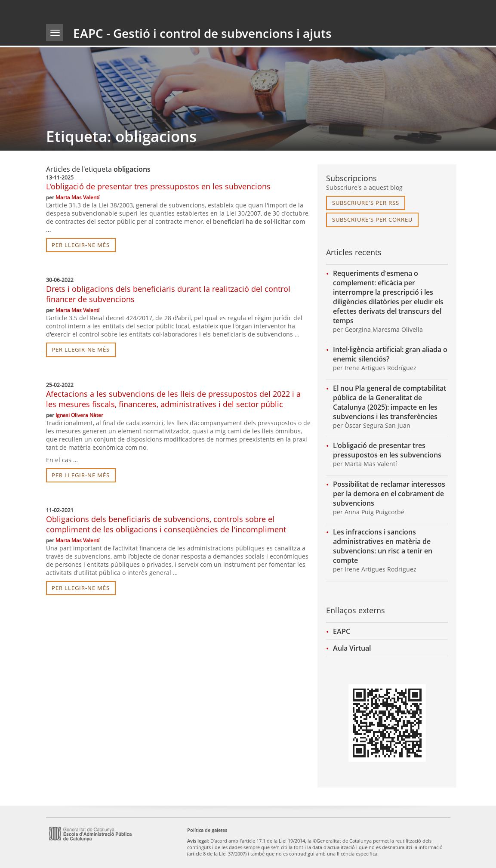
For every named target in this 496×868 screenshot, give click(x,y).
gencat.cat (146, 10)
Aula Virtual (352, 648)
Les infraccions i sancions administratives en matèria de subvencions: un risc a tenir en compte (383, 546)
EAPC (342, 631)
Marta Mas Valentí (77, 197)
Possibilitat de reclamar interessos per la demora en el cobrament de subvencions (389, 494)
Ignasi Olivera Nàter (79, 415)
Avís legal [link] (197, 841)
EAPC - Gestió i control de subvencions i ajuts (202, 33)
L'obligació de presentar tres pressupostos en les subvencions (158, 186)
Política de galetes (207, 830)
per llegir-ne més (81, 245)
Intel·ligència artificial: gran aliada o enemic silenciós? (390, 354)
